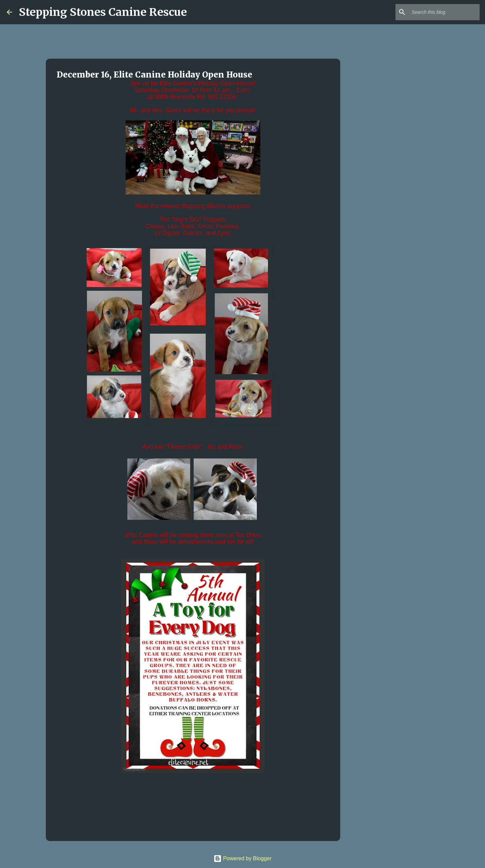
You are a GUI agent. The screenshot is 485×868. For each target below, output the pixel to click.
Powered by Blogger (243, 858)
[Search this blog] (444, 12)
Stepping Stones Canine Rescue (103, 12)
